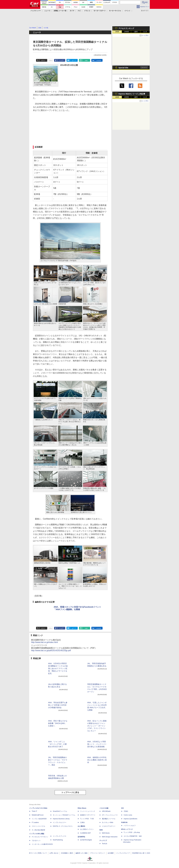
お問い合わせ (54, 853)
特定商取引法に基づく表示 (141, 853)
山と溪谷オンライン (87, 829)
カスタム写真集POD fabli (133, 836)
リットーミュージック (88, 811)
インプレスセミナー (60, 822)
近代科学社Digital (86, 840)
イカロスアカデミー (109, 826)
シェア (61, 60)
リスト (51, 60)
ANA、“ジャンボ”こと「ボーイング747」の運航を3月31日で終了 (57, 744)
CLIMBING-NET (86, 833)
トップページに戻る (70, 792)
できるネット (36, 841)
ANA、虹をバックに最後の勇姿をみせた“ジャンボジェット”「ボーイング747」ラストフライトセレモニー (97, 726)
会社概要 (111, 853)
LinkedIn (99, 60)
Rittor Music (82, 808)
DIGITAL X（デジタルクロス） (63, 826)
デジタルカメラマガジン (40, 837)
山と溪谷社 (81, 826)
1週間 (136, 32)
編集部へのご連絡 (82, 853)
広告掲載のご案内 (67, 853)
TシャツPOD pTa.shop (132, 832)
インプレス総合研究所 (39, 819)
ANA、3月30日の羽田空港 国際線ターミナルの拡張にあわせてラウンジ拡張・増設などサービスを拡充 (58, 668)
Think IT (34, 811)
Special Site (123, 68)
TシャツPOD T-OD (87, 819)
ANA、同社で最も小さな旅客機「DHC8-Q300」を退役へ (58, 723)
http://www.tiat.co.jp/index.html (44, 642)
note (86, 60)
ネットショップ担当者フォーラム (64, 815)
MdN (101, 830)
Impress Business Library (61, 819)
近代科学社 (81, 837)
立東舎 (82, 822)
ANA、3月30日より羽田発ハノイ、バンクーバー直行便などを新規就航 (97, 744)
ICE (122, 808)
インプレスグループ (123, 853)
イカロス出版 (104, 808)
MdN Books (106, 833)
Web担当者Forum (38, 815)
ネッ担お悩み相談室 (38, 830)
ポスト (43, 60)
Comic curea (128, 815)
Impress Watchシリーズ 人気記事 (132, 94)
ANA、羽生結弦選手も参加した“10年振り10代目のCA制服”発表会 (58, 705)
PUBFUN (124, 822)
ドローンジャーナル (38, 826)
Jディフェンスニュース (110, 815)
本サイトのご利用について (38, 853)
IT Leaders (35, 822)
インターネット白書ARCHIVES (42, 844)
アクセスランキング (126, 28)
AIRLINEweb (106, 811)
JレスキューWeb (108, 822)
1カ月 (145, 32)
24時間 (126, 32)
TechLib (104, 844)
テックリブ (103, 841)
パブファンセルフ (130, 826)
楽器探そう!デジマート (88, 815)
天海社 (126, 811)
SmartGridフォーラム (60, 811)
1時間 (117, 32)
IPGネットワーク (127, 829)
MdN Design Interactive (110, 837)
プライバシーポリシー (98, 853)
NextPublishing (58, 840)
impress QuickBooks (130, 819)
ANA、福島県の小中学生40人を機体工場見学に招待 (97, 760)
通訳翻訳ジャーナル (109, 819)
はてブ (74, 60)
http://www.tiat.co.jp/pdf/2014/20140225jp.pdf (51, 650)
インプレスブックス (60, 836)
